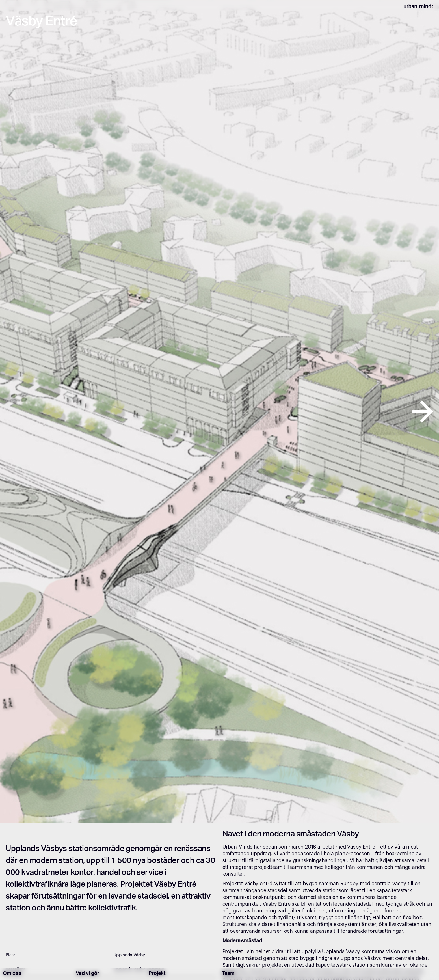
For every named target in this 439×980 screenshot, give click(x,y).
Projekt (157, 974)
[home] (419, 6)
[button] (22, 412)
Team (228, 974)
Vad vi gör (87, 974)
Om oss (12, 974)
